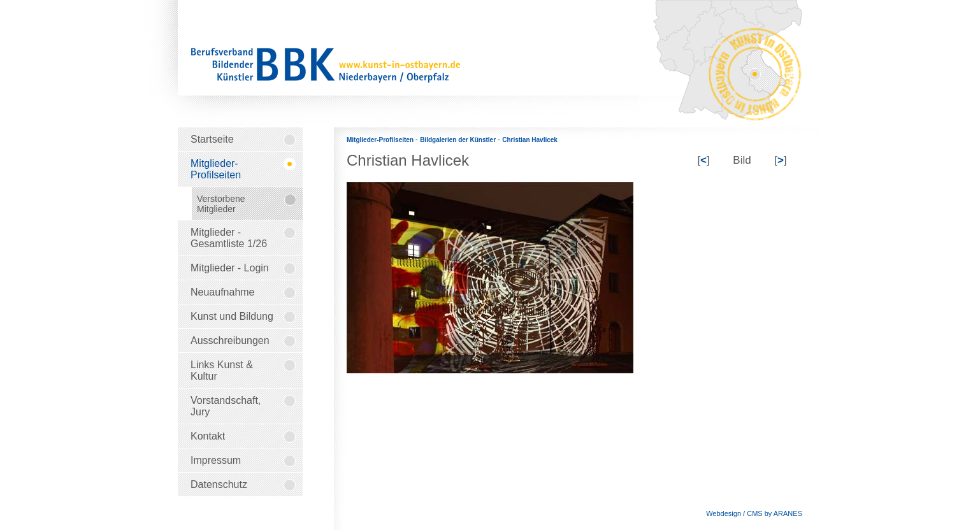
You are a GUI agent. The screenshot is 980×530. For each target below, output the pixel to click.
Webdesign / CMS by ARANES (754, 513)
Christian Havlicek (530, 140)
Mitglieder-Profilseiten (381, 140)
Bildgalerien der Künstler (459, 140)
